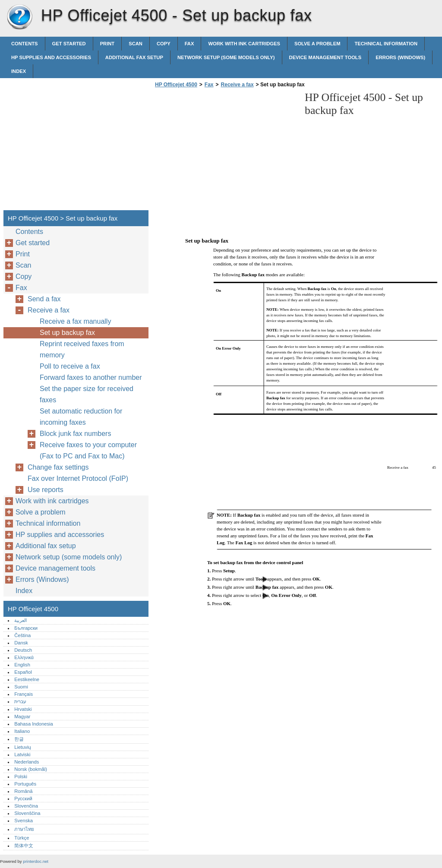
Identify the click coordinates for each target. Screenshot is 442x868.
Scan (136, 44)
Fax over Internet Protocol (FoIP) (78, 478)
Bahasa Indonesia (34, 724)
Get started (69, 44)
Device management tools (325, 57)
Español (23, 672)
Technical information (386, 44)
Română (23, 791)
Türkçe (22, 838)
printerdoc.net (36, 861)
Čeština (22, 635)
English (22, 665)
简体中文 (24, 846)
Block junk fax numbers (75, 434)
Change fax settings (58, 467)
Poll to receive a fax (70, 366)
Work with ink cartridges (244, 44)
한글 (19, 739)
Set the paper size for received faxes (87, 394)
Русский (23, 799)
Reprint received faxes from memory (82, 349)
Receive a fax (237, 85)
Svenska (24, 821)
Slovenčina (26, 806)
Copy (164, 44)
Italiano (22, 731)
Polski (21, 776)
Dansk (21, 643)
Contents (25, 44)
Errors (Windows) (400, 57)
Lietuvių (23, 747)
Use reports (46, 490)
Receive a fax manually (75, 321)
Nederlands (27, 762)
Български (26, 628)
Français (24, 694)
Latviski (22, 754)
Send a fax (44, 299)
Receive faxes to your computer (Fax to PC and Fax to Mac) (88, 450)
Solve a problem (317, 44)
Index (19, 71)
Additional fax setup (134, 57)
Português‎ (25, 784)
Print (107, 44)
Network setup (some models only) (226, 57)
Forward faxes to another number (91, 377)
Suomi (21, 687)
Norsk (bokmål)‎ (31, 769)
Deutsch (23, 650)
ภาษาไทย (24, 829)
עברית (20, 701)
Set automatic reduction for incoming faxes (81, 417)
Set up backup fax (67, 333)
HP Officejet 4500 (19, 17)
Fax (189, 44)
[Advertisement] (225, 152)
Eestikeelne (27, 679)
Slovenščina (27, 813)
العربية (21, 620)
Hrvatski (23, 709)
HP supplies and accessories (51, 57)
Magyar (22, 716)
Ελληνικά (24, 657)
